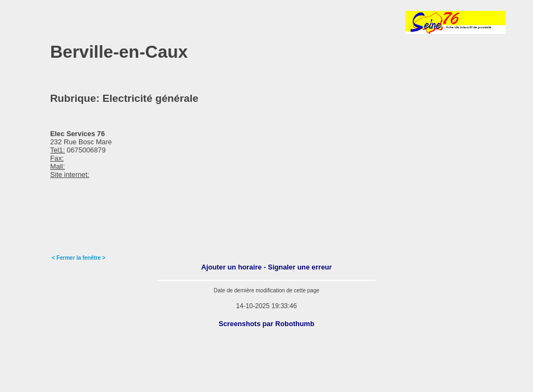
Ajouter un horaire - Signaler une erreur (266, 267)
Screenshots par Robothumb (266, 324)
